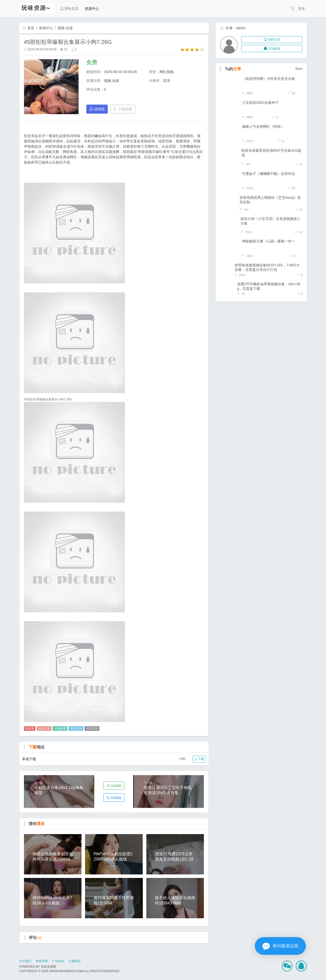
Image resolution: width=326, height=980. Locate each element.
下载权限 (123, 109)
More (299, 69)
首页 (29, 28)
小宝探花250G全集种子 (260, 103)
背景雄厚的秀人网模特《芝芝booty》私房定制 (270, 200)
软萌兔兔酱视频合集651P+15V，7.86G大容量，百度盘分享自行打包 (267, 267)
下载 (199, 759)
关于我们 (25, 961)
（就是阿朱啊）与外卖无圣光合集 (268, 79)
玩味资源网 (48, 967)
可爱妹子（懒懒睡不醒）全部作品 (268, 174)
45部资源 (92, 729)
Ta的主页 (272, 40)
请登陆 (97, 109)
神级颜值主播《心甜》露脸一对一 (268, 241)
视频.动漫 (65, 28)
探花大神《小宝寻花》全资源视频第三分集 (270, 221)
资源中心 (92, 9)
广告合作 (58, 961)
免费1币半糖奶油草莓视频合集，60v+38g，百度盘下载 (269, 286)
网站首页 (69, 9)
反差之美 (44, 729)
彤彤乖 (30, 729)
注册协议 (75, 961)
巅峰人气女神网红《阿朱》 (263, 127)
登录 (302, 9)
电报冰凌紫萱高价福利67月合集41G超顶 (271, 153)
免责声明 (42, 961)
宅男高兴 (76, 729)
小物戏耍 (60, 729)
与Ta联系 (272, 49)
